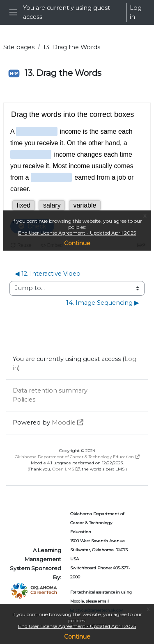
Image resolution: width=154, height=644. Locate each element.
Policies (24, 400)
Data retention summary (50, 391)
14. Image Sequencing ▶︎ (103, 303)
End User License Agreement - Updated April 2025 (77, 626)
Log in (136, 12)
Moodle (64, 422)
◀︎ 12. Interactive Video (48, 274)
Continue (77, 637)
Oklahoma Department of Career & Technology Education (74, 457)
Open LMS (63, 469)
